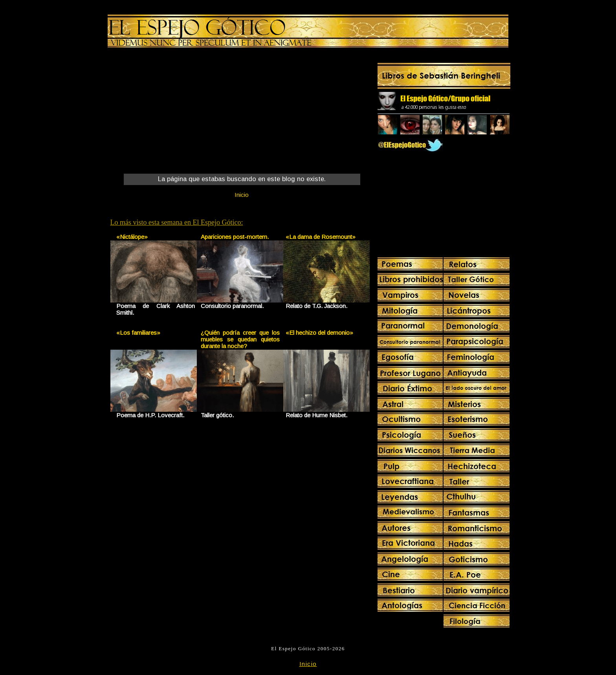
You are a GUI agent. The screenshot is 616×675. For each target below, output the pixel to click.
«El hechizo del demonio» (319, 333)
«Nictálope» (132, 237)
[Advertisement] (176, 112)
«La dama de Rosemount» (321, 237)
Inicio (242, 195)
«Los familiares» (138, 333)
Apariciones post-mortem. (235, 237)
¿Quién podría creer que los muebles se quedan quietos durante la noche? (240, 339)
